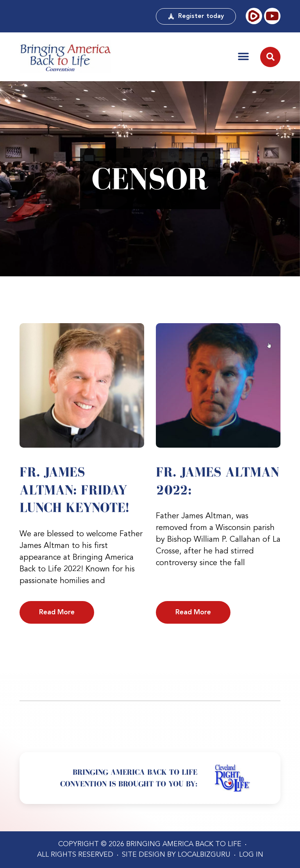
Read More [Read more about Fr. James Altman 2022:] (193, 612)
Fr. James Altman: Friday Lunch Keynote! (74, 490)
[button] (243, 57)
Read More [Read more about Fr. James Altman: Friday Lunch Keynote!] (57, 612)
